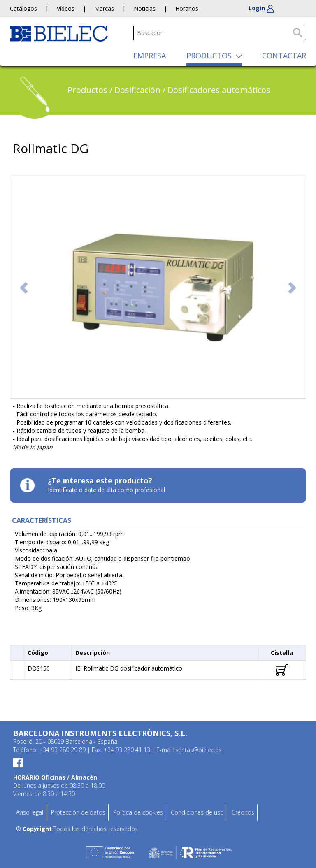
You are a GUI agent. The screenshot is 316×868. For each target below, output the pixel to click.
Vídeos (66, 8)
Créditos (243, 812)
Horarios (187, 8)
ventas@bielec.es (199, 750)
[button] (25, 287)
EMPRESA (150, 56)
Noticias (145, 8)
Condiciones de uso (197, 812)
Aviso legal (30, 812)
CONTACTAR (284, 56)
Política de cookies (138, 812)
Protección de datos (78, 812)
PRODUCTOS (209, 56)
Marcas (104, 8)
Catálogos (23, 8)
